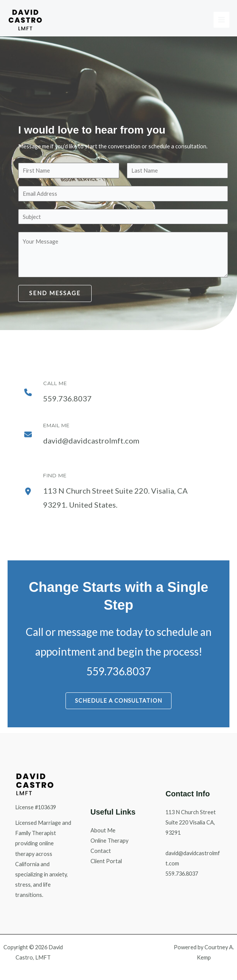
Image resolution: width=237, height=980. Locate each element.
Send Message (55, 293)
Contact (101, 851)
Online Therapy (109, 841)
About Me (103, 830)
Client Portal (106, 861)
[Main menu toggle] (221, 20)
